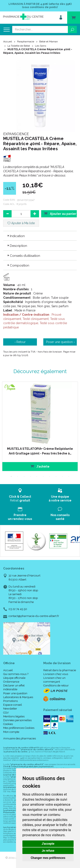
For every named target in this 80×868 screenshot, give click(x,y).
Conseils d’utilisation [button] (23, 256)
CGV (6, 713)
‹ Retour (20, 342)
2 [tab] (18, 476)
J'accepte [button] (48, 844)
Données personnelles (17, 720)
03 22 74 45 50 (18, 609)
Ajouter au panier (60, 213)
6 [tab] (43, 476)
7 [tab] (50, 476)
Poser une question (15, 693)
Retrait (20, 495)
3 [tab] (24, 476)
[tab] (40, 236)
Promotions (10, 701)
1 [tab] (11, 476)
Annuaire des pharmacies (20, 738)
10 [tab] (69, 476)
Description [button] (17, 246)
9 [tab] (63, 476)
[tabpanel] (40, 426)
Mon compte (11, 732)
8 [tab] (56, 476)
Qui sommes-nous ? (16, 674)
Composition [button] (18, 265)
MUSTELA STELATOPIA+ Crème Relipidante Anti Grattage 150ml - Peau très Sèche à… (40, 451)
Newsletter (10, 709)
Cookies (8, 724)
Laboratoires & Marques (18, 697)
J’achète (40, 466)
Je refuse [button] (48, 851)
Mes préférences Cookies (19, 728)
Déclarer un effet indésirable (14, 687)
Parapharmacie (26, 42)
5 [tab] (37, 476)
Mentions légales (14, 716)
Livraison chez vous (56, 674)
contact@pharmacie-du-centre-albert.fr (34, 616)
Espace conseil (13, 705)
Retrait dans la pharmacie (60, 670)
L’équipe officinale (14, 678)
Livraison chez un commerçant (54, 680)
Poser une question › (60, 342)
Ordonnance (11, 682)
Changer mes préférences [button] (48, 858)
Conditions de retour (56, 685)
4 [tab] (31, 476)
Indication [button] (16, 236)
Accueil (8, 42)
